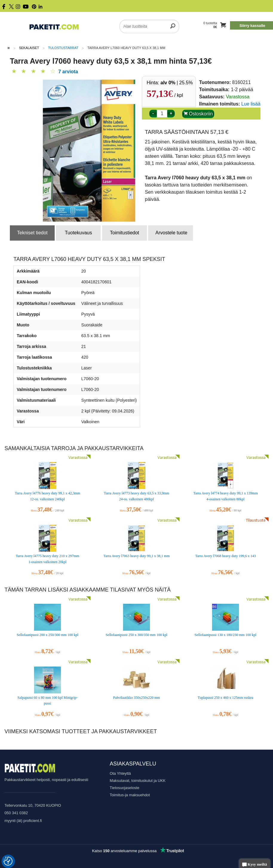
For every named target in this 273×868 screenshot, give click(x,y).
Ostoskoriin (198, 114)
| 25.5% (177, 83)
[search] (173, 23)
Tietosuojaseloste (124, 788)
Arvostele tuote (171, 233)
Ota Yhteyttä (120, 773)
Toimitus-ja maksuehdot (130, 795)
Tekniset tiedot (32, 233)
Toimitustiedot (125, 233)
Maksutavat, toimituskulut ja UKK (138, 781)
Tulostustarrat (63, 48)
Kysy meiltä (255, 865)
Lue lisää (251, 104)
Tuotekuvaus (78, 233)
